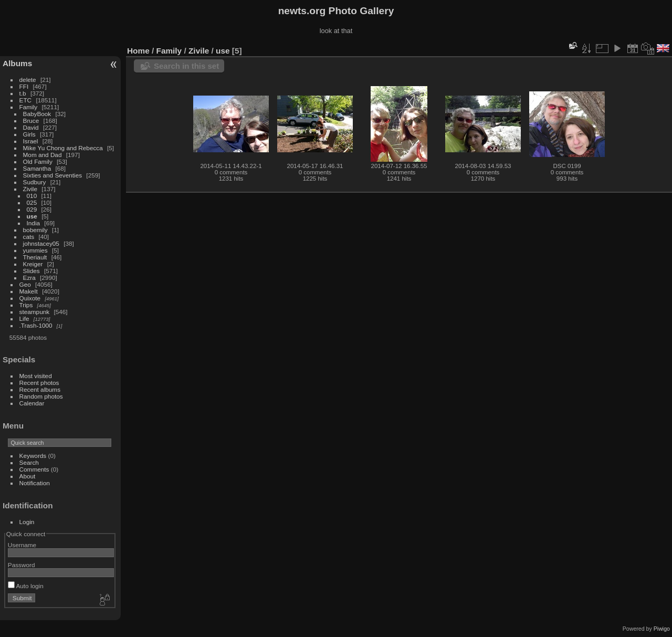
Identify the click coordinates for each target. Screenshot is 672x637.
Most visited (36, 376)
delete (28, 80)
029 (32, 209)
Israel (31, 141)
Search (29, 462)
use (32, 216)
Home (138, 51)
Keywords (33, 456)
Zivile (30, 189)
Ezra (29, 278)
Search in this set (186, 66)
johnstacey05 (41, 243)
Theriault (35, 257)
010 (32, 196)
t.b (23, 93)
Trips (26, 305)
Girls (29, 134)
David (31, 127)
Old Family (38, 161)
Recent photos (39, 383)
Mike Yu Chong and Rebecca (63, 148)
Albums (17, 63)
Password (22, 565)
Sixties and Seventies (53, 175)
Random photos (41, 396)
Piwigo (662, 629)
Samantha (37, 168)
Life (24, 318)
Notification (35, 483)
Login (27, 522)
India (34, 223)
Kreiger (33, 264)
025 (32, 202)
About (28, 476)
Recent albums (40, 389)
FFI (24, 86)
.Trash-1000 (36, 325)
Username (22, 545)
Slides (31, 271)
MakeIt (29, 291)
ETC (26, 100)
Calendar (32, 403)
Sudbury (35, 182)
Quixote (30, 298)
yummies (35, 250)
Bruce (31, 121)
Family (29, 107)
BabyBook (37, 114)
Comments (34, 469)
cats (29, 237)
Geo (25, 284)
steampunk (35, 312)
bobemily (35, 230)
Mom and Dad (43, 155)
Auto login (26, 586)
